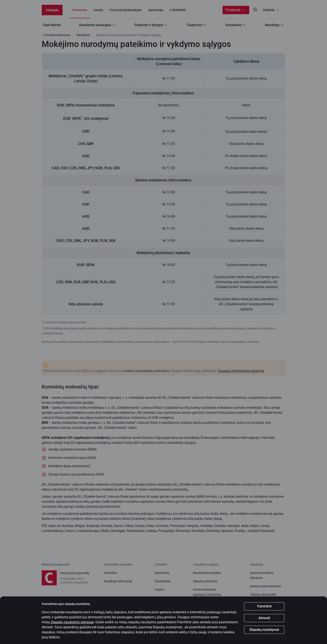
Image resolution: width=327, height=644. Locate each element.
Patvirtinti (264, 609)
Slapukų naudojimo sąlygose (72, 625)
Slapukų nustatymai (264, 633)
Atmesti (264, 621)
